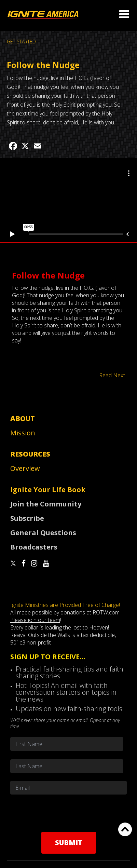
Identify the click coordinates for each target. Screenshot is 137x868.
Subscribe (27, 518)
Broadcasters (34, 547)
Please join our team (35, 620)
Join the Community (46, 504)
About (23, 418)
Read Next (112, 375)
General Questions (43, 533)
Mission (23, 433)
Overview (25, 468)
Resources (30, 454)
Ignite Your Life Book (48, 490)
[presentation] (69, 813)
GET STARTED (21, 42)
